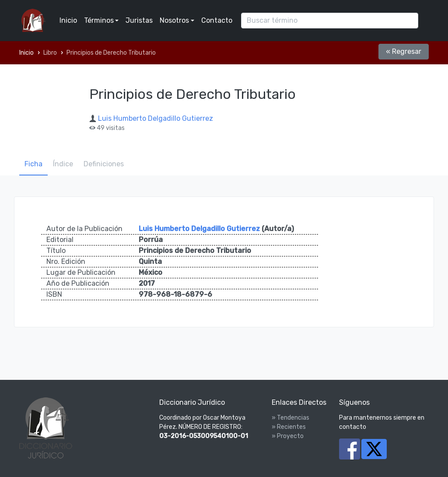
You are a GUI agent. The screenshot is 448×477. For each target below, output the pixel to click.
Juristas (139, 20)
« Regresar (404, 51)
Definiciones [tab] (104, 164)
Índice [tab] (63, 164)
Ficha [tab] (33, 164)
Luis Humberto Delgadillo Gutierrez (156, 118)
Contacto (217, 20)
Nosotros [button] (174, 20)
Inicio (68, 20)
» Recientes (289, 427)
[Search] (330, 21)
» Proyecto (288, 436)
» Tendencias (290, 418)
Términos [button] (99, 20)
